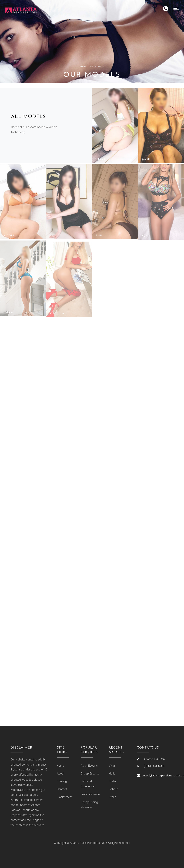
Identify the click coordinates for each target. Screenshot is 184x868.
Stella (112, 781)
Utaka (112, 797)
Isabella (113, 789)
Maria (112, 774)
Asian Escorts (89, 766)
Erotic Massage (90, 794)
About (61, 774)
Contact (62, 789)
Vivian (113, 766)
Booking (62, 781)
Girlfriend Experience (88, 784)
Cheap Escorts (90, 774)
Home (83, 66)
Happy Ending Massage (89, 805)
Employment (65, 797)
